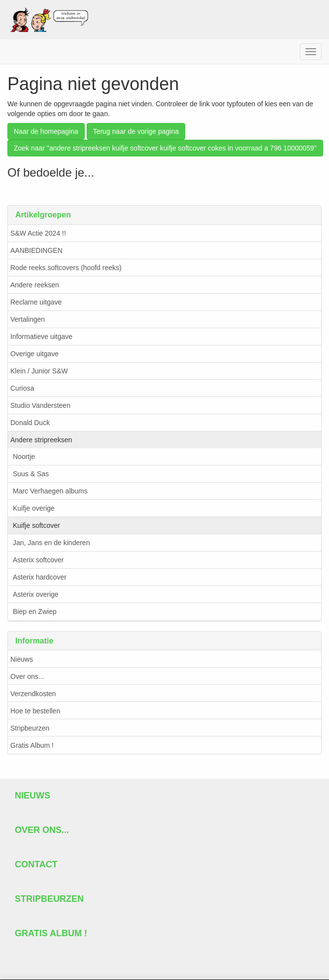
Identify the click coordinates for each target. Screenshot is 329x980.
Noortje (24, 457)
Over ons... (27, 676)
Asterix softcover (38, 560)
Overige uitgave (34, 354)
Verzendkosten (33, 694)
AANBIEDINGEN (36, 250)
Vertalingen (28, 319)
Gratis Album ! (32, 745)
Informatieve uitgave (41, 337)
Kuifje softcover (36, 525)
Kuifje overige (34, 508)
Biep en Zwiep (35, 612)
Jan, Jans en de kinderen (51, 543)
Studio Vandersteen (40, 405)
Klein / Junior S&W (39, 371)
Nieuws (22, 659)
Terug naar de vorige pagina (136, 131)
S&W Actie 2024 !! (38, 233)
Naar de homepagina (46, 131)
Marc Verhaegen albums (50, 491)
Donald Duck (30, 423)
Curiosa (22, 388)
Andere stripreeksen (41, 440)
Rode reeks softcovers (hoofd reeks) (66, 268)
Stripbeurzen (30, 728)
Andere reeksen (35, 285)
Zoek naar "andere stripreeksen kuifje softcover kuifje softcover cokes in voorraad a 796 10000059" (165, 148)
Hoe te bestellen (35, 711)
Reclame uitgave (36, 302)
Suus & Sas (31, 474)
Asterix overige (36, 594)
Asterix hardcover (40, 577)
